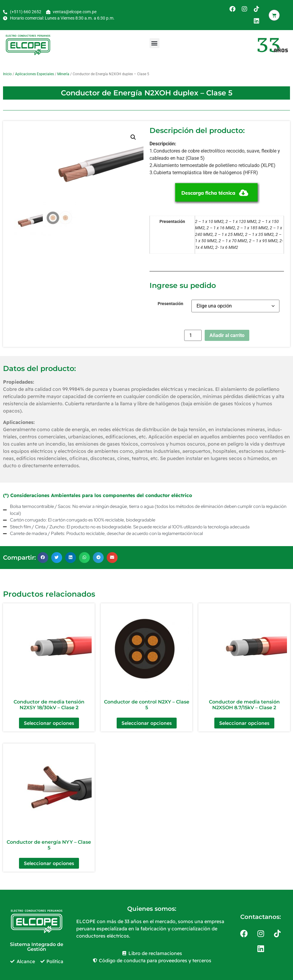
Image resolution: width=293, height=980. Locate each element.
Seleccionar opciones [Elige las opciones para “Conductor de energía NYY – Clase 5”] (49, 863)
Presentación (170, 304)
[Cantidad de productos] (193, 335)
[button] (154, 43)
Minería (63, 74)
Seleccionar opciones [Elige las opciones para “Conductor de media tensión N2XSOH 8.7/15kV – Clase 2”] (244, 723)
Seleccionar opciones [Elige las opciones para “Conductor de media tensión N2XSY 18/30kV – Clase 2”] (49, 723)
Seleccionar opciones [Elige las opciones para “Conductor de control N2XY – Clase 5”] (147, 723)
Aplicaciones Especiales (35, 74)
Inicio (7, 74)
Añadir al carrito (227, 335)
